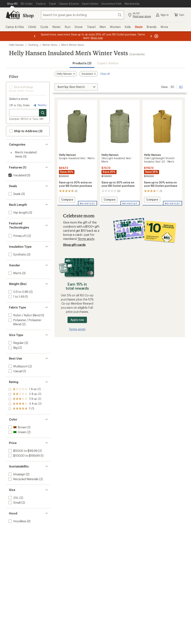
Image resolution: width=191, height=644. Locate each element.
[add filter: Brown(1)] (17, 427)
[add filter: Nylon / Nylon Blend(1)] (24, 315)
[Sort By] (76, 87)
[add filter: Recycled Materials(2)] (23, 479)
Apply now (77, 320)
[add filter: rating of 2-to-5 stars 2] (25, 404)
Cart (179, 15)
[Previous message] (35, 36)
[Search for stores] (43, 113)
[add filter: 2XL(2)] (13, 498)
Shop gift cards (74, 245)
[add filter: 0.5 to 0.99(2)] (18, 292)
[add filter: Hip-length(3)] (18, 212)
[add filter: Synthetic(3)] (17, 254)
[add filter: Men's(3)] (14, 273)
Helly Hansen (16, 45)
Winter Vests (50, 45)
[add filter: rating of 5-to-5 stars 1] (25, 389)
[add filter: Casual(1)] (15, 371)
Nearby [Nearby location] (40, 105)
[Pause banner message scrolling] (156, 36)
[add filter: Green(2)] (17, 432)
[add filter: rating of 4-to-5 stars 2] (25, 394)
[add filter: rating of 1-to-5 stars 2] (25, 409)
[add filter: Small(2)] (14, 502)
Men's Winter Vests (73, 45)
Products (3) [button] (82, 63)
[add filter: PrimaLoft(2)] (17, 236)
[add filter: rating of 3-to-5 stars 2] (25, 399)
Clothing (33, 45)
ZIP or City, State (19, 105)
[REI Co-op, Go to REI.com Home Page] (13, 15)
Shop (28, 15)
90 (181, 86)
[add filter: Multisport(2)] (18, 366)
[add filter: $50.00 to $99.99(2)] (22, 451)
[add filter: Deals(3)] (14, 194)
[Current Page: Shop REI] (12, 4)
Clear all (105, 74)
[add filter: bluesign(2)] (16, 474)
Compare (67, 200)
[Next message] (151, 36)
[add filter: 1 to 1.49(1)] (16, 296)
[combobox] (82, 15)
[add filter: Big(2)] (13, 348)
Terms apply (86, 239)
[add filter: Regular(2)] (16, 343)
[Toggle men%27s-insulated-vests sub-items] (11, 153)
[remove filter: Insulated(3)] (17, 175)
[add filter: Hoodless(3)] (17, 521)
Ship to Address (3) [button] (26, 131)
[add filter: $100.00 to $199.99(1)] (24, 455)
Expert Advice (108, 63)
